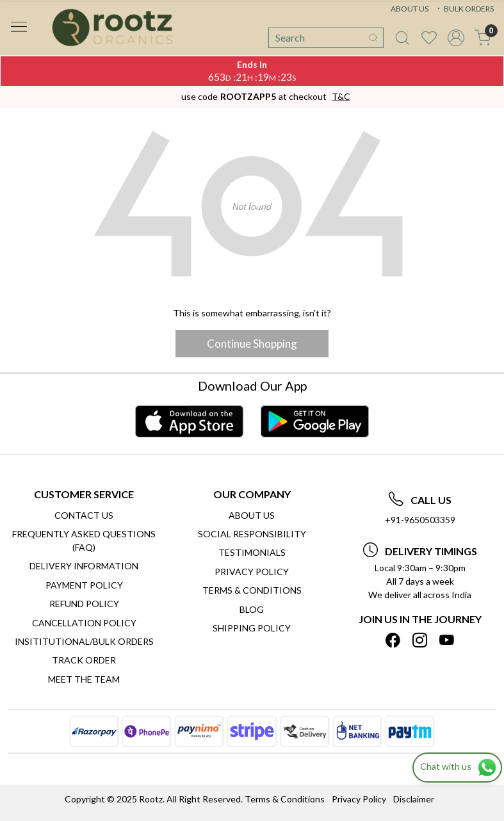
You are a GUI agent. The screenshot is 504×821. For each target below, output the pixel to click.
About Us (252, 515)
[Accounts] (456, 38)
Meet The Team (84, 679)
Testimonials (252, 552)
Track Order (84, 660)
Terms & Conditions (252, 590)
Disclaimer (414, 799)
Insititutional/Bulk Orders (84, 641)
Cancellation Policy (84, 623)
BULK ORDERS (464, 9)
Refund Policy (84, 604)
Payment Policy (84, 585)
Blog (252, 609)
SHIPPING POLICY (252, 628)
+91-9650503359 (420, 520)
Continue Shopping (252, 344)
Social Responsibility (252, 534)
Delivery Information (84, 566)
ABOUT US (410, 9)
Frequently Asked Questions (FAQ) (84, 541)
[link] (402, 38)
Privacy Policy (252, 572)
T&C (341, 96)
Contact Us (84, 515)
